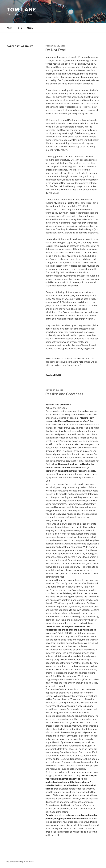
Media (30, 28)
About (9, 28)
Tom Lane (22, 10)
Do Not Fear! (56, 50)
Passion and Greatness (64, 394)
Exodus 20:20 (53, 375)
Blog (20, 28)
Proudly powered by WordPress (20, 862)
